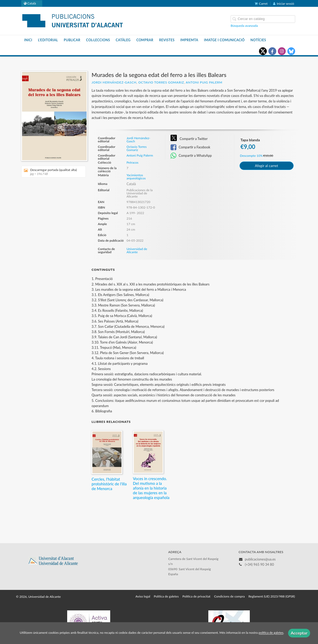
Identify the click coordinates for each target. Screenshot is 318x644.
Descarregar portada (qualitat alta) (52, 172)
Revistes (167, 40)
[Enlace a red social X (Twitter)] (263, 51)
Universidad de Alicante (137, 250)
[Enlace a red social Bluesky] (291, 51)
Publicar (72, 40)
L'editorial (48, 40)
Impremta (189, 40)
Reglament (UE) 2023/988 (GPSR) (272, 596)
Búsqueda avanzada (244, 26)
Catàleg (123, 40)
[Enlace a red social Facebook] (272, 51)
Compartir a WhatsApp (191, 156)
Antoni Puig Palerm (204, 82)
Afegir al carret (266, 166)
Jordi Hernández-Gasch (114, 82)
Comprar (145, 40)
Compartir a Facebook (190, 147)
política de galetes (271, 633)
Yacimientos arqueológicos (136, 177)
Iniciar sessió (284, 4)
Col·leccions (98, 40)
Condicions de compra (229, 596)
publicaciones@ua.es (260, 559)
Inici (28, 40)
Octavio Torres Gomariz (161, 82)
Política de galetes (166, 596)
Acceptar (299, 633)
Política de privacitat (196, 596)
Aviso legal (143, 596)
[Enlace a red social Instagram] (282, 51)
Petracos (132, 163)
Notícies (258, 40)
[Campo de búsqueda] (263, 19)
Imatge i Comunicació (224, 40)
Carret (261, 4)
